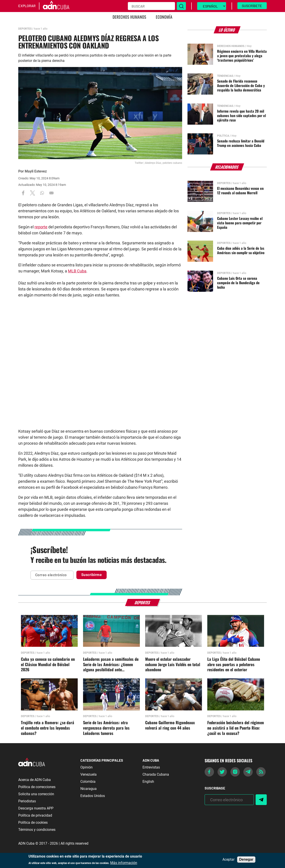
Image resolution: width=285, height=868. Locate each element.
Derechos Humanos (129, 17)
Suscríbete (252, 6)
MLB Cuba (77, 271)
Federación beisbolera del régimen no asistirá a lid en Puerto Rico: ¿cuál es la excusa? (236, 728)
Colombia (88, 782)
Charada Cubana (156, 774)
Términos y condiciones (37, 830)
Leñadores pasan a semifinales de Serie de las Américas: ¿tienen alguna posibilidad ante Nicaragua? (111, 665)
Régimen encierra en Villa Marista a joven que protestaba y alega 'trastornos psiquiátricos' (242, 56)
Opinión (87, 767)
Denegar (246, 859)
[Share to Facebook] (23, 193)
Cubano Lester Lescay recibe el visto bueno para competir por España (240, 223)
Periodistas (27, 801)
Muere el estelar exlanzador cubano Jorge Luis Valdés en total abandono (173, 665)
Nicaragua (89, 789)
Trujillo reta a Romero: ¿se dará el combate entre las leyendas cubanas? (48, 728)
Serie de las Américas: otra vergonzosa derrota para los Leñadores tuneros (106, 728)
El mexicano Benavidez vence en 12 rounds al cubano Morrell (240, 191)
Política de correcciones (37, 787)
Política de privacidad (35, 815)
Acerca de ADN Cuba (35, 780)
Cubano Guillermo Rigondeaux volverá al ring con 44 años (170, 725)
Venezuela (89, 774)
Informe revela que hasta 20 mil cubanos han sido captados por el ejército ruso (241, 116)
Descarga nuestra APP (36, 808)
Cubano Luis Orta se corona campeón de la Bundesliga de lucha (238, 283)
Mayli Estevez (36, 171)
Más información (124, 863)
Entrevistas (151, 767)
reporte (41, 227)
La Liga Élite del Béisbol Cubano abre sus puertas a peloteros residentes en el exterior (234, 665)
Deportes (25, 29)
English (148, 782)
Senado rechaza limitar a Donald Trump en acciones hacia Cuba (241, 143)
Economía (164, 17)
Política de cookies (33, 822)
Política (223, 136)
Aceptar (228, 860)
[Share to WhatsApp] (42, 193)
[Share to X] (33, 193)
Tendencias (225, 76)
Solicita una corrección (36, 794)
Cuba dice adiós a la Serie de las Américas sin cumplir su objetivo (241, 250)
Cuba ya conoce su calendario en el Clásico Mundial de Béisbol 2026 (48, 665)
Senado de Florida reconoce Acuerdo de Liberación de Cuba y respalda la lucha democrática (241, 85)
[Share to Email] (51, 193)
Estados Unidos (93, 796)
